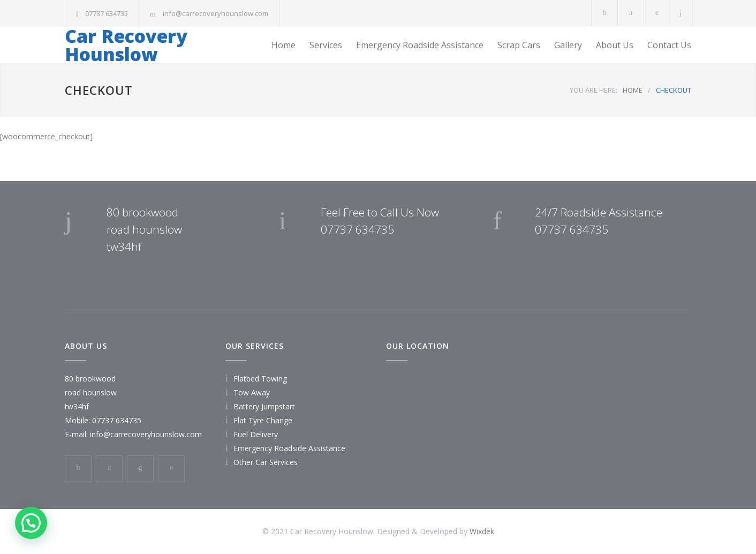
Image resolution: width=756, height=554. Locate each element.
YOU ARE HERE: (594, 90)
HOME (633, 90)
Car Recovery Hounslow (126, 45)
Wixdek (482, 531)
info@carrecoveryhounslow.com (216, 13)
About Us (615, 45)
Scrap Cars (519, 45)
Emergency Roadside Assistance (420, 45)
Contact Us (669, 45)
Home (283, 45)
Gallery (568, 45)
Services (326, 45)
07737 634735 (107, 13)
